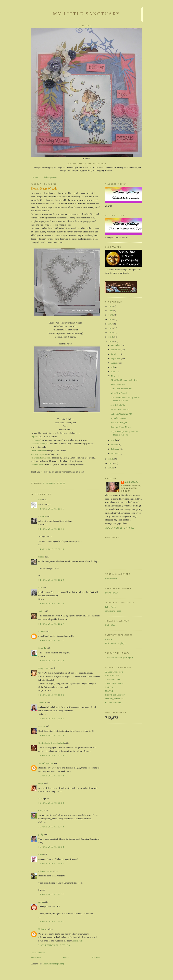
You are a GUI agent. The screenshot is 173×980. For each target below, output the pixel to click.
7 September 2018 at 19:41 (55, 945)
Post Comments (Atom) (53, 964)
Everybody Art (112, 593)
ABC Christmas (112, 675)
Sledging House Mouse (121, 427)
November (116, 350)
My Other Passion (118, 418)
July (113, 367)
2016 (111, 328)
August (115, 363)
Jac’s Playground (46, 763)
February (115, 449)
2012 (111, 459)
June (113, 372)
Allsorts (109, 639)
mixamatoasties (45, 871)
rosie (40, 854)
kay (40, 500)
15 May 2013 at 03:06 (51, 719)
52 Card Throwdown (114, 672)
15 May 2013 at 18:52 (51, 847)
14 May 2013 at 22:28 (51, 661)
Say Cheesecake (118, 384)
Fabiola (42, 631)
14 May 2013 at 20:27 (51, 624)
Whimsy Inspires (38, 454)
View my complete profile (120, 528)
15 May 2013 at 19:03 (51, 864)
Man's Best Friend (119, 393)
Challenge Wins (50, 177)
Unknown (43, 929)
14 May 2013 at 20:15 (51, 509)
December (116, 345)
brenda (41, 557)
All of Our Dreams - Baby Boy (124, 380)
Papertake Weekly (39, 444)
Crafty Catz (110, 625)
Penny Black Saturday (115, 695)
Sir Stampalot (37, 440)
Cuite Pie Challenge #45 (121, 389)
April (114, 440)
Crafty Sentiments (39, 451)
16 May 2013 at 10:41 (51, 921)
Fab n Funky (111, 607)
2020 (111, 315)
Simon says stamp (113, 611)
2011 (111, 463)
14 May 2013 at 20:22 (51, 604)
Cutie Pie (109, 687)
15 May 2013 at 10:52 (51, 803)
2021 (111, 311)
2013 (111, 341)
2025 (111, 306)
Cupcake (35, 437)
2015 (111, 333)
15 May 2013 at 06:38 (51, 735)
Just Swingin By (118, 405)
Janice (41, 611)
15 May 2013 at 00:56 (51, 695)
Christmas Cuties (113, 679)
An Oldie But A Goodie (41, 458)
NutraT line (78, 941)
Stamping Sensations (114, 699)
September (116, 358)
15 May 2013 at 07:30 (51, 755)
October (115, 354)
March (114, 445)
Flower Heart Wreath (120, 409)
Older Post (95, 957)
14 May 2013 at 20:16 (51, 529)
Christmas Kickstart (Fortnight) (119, 657)
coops (41, 783)
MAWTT (109, 691)
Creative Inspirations (114, 683)
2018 (111, 319)
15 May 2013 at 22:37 (51, 894)
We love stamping (113, 703)
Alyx (41, 902)
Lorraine (42, 516)
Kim (40, 587)
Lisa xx (42, 726)
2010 (111, 468)
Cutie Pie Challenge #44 (121, 414)
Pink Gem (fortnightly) (115, 643)
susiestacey (131, 482)
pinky (41, 834)
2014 (111, 337)
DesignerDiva (44, 668)
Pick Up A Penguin (119, 423)
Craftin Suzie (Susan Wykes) (51, 743)
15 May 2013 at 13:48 (51, 827)
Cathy (41, 810)
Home (35, 177)
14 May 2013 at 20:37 (51, 640)
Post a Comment (38, 953)
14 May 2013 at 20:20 (51, 580)
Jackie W (42, 703)
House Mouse (111, 578)
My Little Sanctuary (87, 14)
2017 (111, 324)
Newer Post (36, 957)
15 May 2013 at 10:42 (51, 776)
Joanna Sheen (37, 465)
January (115, 453)
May (113, 376)
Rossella (42, 648)
